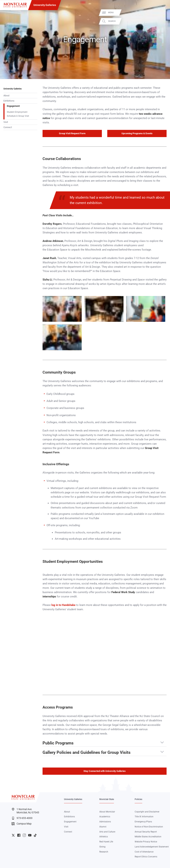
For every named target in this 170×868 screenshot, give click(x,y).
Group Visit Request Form (72, 133)
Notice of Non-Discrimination (149, 827)
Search (163, 21)
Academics (105, 817)
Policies (138, 799)
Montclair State (107, 799)
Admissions (105, 822)
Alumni (103, 827)
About (6, 96)
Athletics (104, 837)
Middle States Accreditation (148, 837)
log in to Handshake (63, 605)
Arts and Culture (107, 832)
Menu (162, 13)
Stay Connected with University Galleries (105, 771)
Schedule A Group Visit (18, 116)
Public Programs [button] (58, 743)
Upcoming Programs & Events (137, 133)
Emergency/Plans (143, 822)
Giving (102, 847)
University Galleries (45, 5)
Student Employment (17, 112)
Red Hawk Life (106, 842)
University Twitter (13, 835)
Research (104, 852)
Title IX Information (144, 817)
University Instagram (24, 835)
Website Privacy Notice (146, 842)
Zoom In (75, 299)
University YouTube (30, 835)
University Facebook (19, 835)
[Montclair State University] (15, 5)
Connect (8, 127)
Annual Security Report (146, 832)
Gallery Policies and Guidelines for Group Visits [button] (87, 753)
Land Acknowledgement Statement (152, 847)
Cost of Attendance (144, 852)
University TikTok (35, 835)
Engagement (13, 106)
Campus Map (21, 824)
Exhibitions (9, 101)
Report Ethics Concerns (146, 857)
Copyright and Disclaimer (147, 812)
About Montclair (107, 812)
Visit (6, 122)
